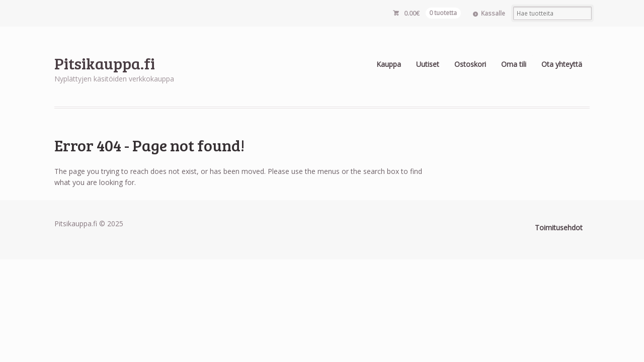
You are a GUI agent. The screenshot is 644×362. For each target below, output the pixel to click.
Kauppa (389, 64)
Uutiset (428, 64)
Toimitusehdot (559, 228)
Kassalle (493, 13)
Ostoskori (470, 64)
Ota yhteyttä (562, 64)
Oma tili (514, 64)
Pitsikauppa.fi (105, 63)
